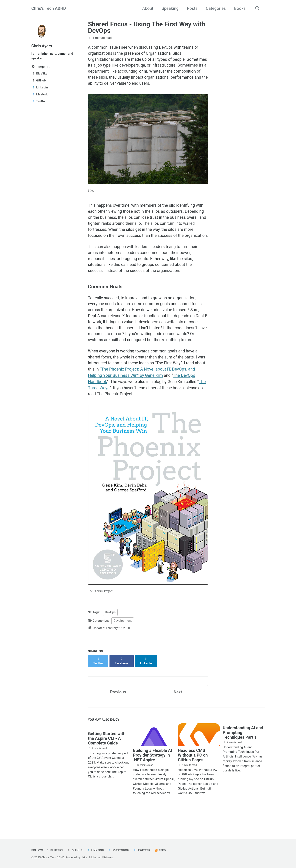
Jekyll (85, 858)
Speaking (169, 8)
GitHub (76, 851)
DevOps (110, 634)
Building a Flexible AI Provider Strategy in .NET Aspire (152, 773)
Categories (215, 8)
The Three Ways (104, 409)
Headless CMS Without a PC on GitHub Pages (193, 773)
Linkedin (97, 851)
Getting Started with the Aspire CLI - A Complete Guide (107, 757)
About (147, 8)
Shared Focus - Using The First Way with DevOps (147, 27)
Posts (191, 8)
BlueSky (55, 851)
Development (123, 643)
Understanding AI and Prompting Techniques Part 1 (243, 751)
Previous (118, 710)
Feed (163, 851)
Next (178, 710)
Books (239, 8)
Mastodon (121, 851)
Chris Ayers (42, 46)
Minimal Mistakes (104, 858)
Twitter (144, 851)
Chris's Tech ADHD (49, 8)
